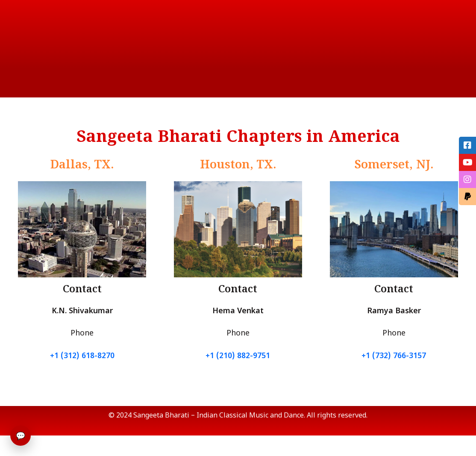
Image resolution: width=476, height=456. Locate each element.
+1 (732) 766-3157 (394, 356)
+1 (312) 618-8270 (82, 356)
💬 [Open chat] (21, 435)
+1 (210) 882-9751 (238, 356)
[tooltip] (467, 145)
